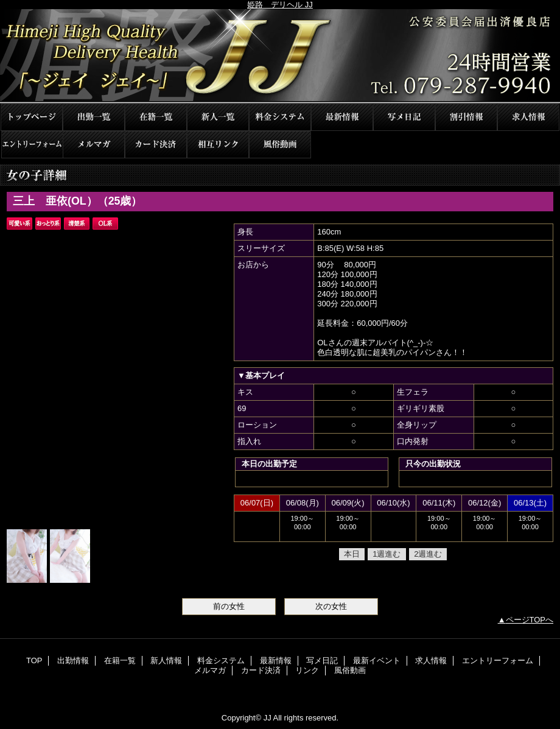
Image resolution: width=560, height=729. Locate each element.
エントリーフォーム (32, 145)
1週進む (387, 554)
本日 (352, 554)
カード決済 (156, 145)
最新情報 (342, 117)
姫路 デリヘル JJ (280, 5)
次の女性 (331, 606)
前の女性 (229, 606)
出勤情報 (94, 117)
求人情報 (528, 117)
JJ (280, 56)
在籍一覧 (156, 117)
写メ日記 (404, 117)
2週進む (428, 554)
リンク (218, 145)
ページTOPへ (530, 620)
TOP (32, 117)
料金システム (280, 117)
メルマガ (94, 145)
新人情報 (218, 117)
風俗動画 (280, 145)
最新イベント (466, 117)
